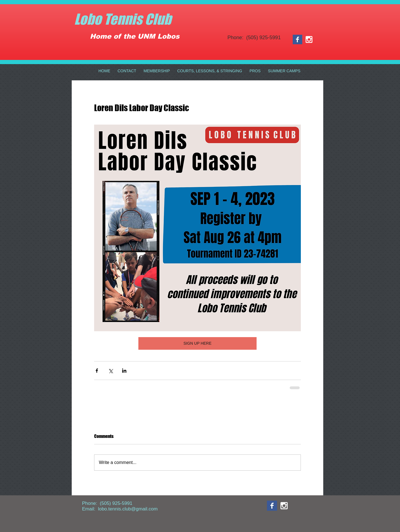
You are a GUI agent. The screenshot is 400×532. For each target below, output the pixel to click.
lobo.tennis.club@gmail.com (128, 509)
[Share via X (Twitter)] (111, 371)
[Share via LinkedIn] (124, 371)
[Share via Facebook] (97, 371)
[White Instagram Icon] (309, 39)
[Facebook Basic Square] (297, 39)
